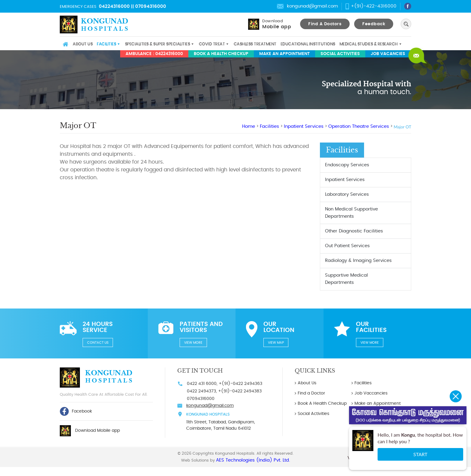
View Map (276, 343)
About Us (83, 44)
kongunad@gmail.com (312, 6)
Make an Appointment (284, 54)
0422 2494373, (202, 391)
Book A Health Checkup (221, 54)
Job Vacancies (388, 54)
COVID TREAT (212, 44)
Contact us (98, 343)
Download (277, 24)
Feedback (374, 24)
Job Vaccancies (371, 393)
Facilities (106, 44)
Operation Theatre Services (359, 126)
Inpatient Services (304, 126)
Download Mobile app (97, 431)
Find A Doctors (325, 24)
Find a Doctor (311, 393)
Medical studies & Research (369, 44)
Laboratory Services (347, 194)
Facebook (76, 411)
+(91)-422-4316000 (374, 6)
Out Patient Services (347, 246)
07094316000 (151, 6)
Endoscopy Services (347, 165)
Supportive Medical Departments (346, 279)
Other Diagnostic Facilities (354, 231)
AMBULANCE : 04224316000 (154, 54)
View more (193, 343)
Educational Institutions (308, 44)
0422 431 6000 (202, 384)
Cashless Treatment (255, 44)
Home (65, 44)
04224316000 (114, 6)
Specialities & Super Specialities (158, 44)
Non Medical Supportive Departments (351, 213)
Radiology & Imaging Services (358, 261)
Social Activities (340, 54)
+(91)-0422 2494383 (240, 391)
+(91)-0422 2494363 (240, 384)
